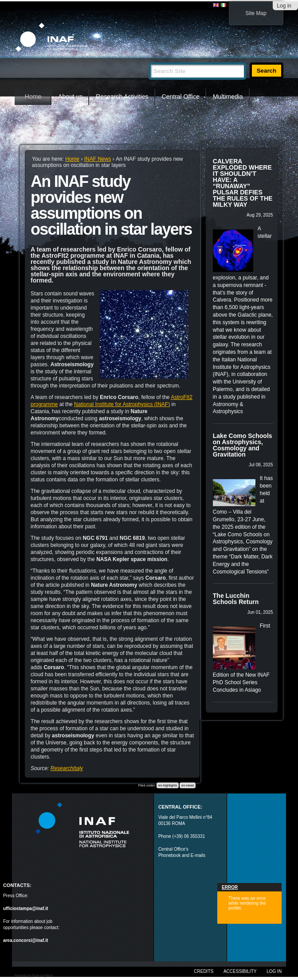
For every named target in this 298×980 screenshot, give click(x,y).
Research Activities (122, 97)
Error (230, 887)
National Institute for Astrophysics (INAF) (122, 404)
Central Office (181, 97)
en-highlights (168, 785)
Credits (204, 971)
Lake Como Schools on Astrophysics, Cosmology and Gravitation (243, 445)
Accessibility (240, 971)
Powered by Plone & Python (33, 975)
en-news (188, 785)
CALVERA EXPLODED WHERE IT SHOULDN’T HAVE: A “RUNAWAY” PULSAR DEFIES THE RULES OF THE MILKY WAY (243, 183)
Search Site (148, 59)
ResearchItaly (67, 768)
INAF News (98, 159)
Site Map (256, 13)
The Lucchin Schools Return (236, 599)
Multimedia (228, 97)
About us (70, 97)
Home (33, 97)
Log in (284, 6)
